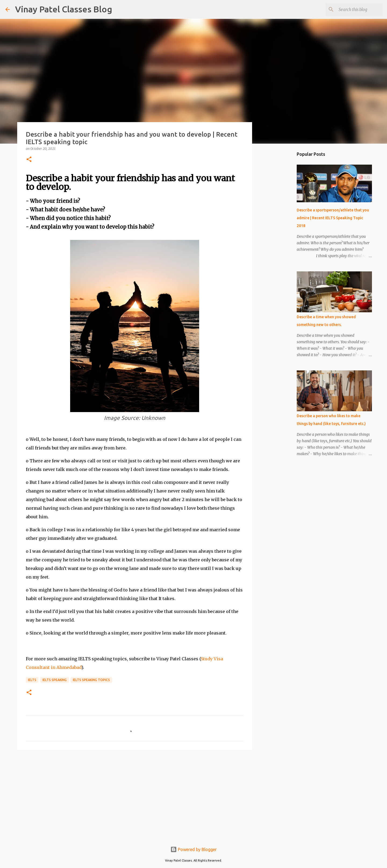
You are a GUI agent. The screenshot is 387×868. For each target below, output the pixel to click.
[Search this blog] (354, 9)
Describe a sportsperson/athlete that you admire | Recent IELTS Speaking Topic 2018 (333, 218)
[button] (29, 160)
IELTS (32, 680)
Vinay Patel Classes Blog (64, 9)
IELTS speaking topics (91, 680)
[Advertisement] (135, 796)
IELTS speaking (55, 680)
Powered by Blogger (193, 849)
